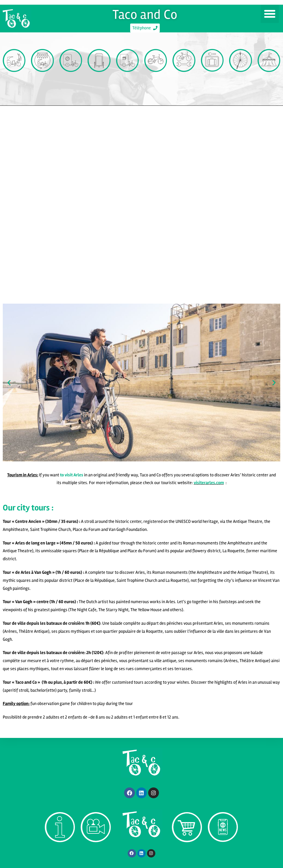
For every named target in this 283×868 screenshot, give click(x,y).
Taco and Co (145, 13)
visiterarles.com (209, 485)
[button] (270, 14)
